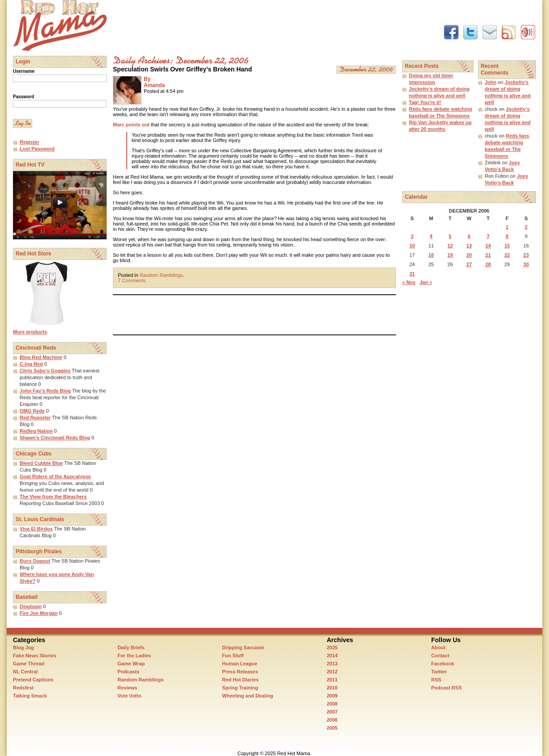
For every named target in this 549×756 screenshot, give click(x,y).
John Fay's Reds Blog (45, 391)
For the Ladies (134, 656)
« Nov (409, 282)
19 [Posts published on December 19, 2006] (450, 255)
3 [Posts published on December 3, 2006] (412, 236)
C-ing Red (31, 364)
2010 (332, 688)
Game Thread (29, 664)
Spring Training (240, 688)
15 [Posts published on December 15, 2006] (507, 246)
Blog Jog (23, 647)
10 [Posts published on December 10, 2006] (412, 246)
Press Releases (240, 672)
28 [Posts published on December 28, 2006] (488, 264)
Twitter (439, 672)
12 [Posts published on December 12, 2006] (450, 246)
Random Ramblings (161, 275)
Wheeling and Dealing (248, 696)
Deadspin (31, 606)
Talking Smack (30, 696)
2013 (332, 664)
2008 (332, 704)
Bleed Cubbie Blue (41, 463)
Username (24, 71)
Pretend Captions (33, 680)
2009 (332, 696)
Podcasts (128, 672)
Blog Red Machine (41, 357)
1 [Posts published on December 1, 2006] (507, 227)
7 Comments (132, 280)
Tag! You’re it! (425, 102)
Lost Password (37, 149)
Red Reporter (35, 418)
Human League (240, 664)
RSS (436, 680)
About (438, 647)
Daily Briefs (131, 647)
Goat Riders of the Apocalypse (55, 476)
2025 (332, 647)
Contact (440, 656)
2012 (332, 672)
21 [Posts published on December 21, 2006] (488, 255)
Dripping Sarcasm (243, 647)
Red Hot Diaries (241, 680)
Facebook (443, 664)
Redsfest (23, 688)
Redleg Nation (36, 431)
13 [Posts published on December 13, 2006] (469, 246)
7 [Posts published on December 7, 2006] (488, 236)
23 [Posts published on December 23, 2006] (526, 255)
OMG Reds (32, 411)
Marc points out (131, 125)
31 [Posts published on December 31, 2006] (412, 274)
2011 (332, 680)
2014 (332, 656)
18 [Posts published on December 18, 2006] (431, 255)
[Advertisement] (275, 20)
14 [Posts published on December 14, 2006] (488, 246)
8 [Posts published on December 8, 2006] (507, 236)
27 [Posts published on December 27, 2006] (469, 264)
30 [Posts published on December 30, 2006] (526, 264)
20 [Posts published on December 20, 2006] (469, 255)
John (491, 82)
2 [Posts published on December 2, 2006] (526, 227)
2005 (332, 728)
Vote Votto (129, 696)
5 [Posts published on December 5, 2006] (450, 236)
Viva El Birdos (36, 529)
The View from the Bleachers (53, 497)
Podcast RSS (446, 688)
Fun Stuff (233, 656)
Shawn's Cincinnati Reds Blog (55, 438)
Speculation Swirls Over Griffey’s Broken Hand (182, 69)
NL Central (25, 672)
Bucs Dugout (35, 561)
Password (23, 97)
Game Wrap (131, 664)
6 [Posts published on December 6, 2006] (469, 236)
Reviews (127, 688)
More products (30, 332)
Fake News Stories (35, 656)
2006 (332, 720)
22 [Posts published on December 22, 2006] (507, 255)
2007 (332, 712)
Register (29, 142)
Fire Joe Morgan (39, 613)
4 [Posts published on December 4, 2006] (431, 236)
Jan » (426, 282)
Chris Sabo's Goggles (45, 371)
